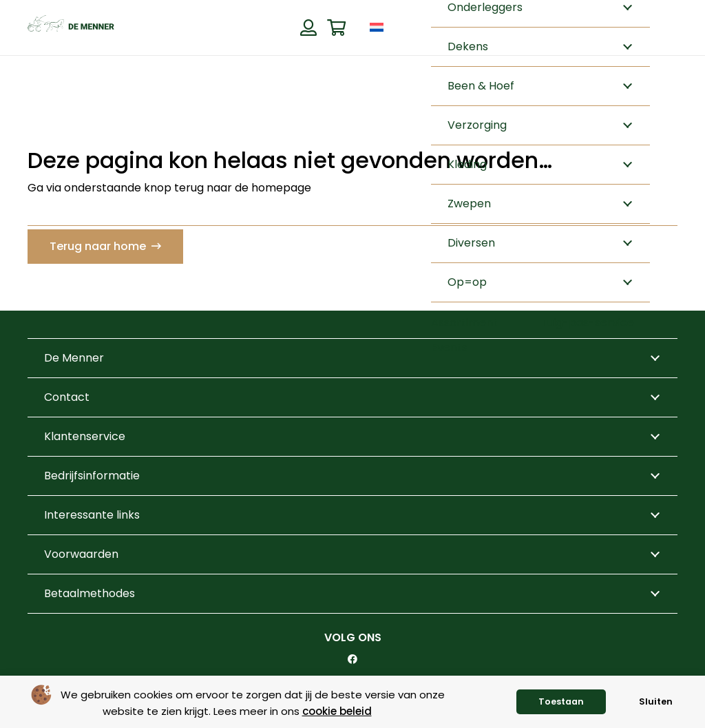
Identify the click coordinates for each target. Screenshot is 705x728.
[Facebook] (352, 659)
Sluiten (656, 701)
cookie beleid (337, 711)
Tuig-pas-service (587, 323)
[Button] (308, 28)
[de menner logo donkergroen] (71, 28)
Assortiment (464, 323)
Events (449, 347)
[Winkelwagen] (336, 28)
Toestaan (561, 701)
